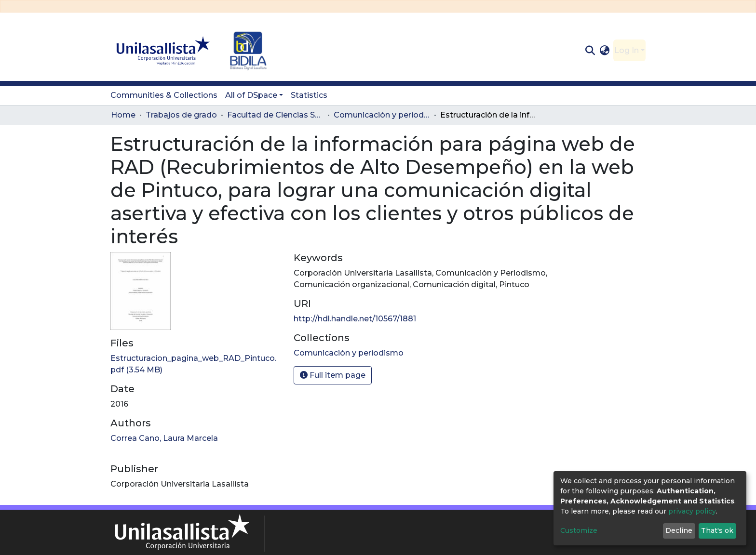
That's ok (717, 530)
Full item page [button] (333, 375)
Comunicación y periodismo (382, 115)
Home (123, 115)
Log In (627, 50)
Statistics (309, 95)
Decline (679, 530)
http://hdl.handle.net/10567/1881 (355, 319)
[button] (605, 51)
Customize (579, 530)
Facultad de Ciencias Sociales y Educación (275, 115)
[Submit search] (590, 51)
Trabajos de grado (181, 115)
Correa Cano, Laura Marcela (164, 438)
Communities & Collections (164, 95)
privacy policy (692, 511)
